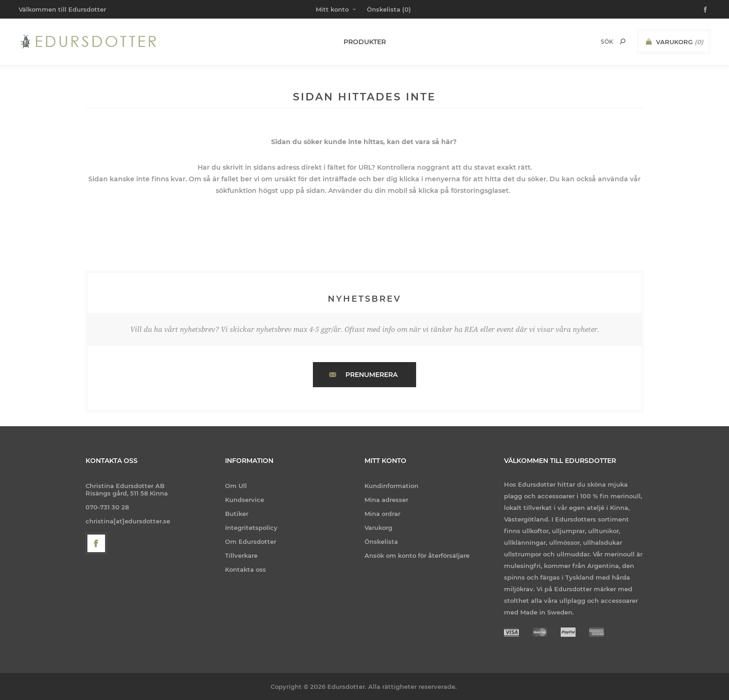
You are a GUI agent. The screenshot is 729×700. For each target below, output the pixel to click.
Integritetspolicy (251, 528)
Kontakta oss (245, 569)
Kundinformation (391, 486)
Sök (623, 41)
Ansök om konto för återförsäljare (417, 555)
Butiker (237, 514)
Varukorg (378, 528)
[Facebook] (96, 543)
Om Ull (236, 486)
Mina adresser (386, 500)
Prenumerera (371, 375)
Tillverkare (241, 555)
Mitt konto (332, 9)
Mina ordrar (382, 514)
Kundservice (245, 500)
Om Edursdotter (251, 542)
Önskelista (381, 542)
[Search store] (595, 42)
